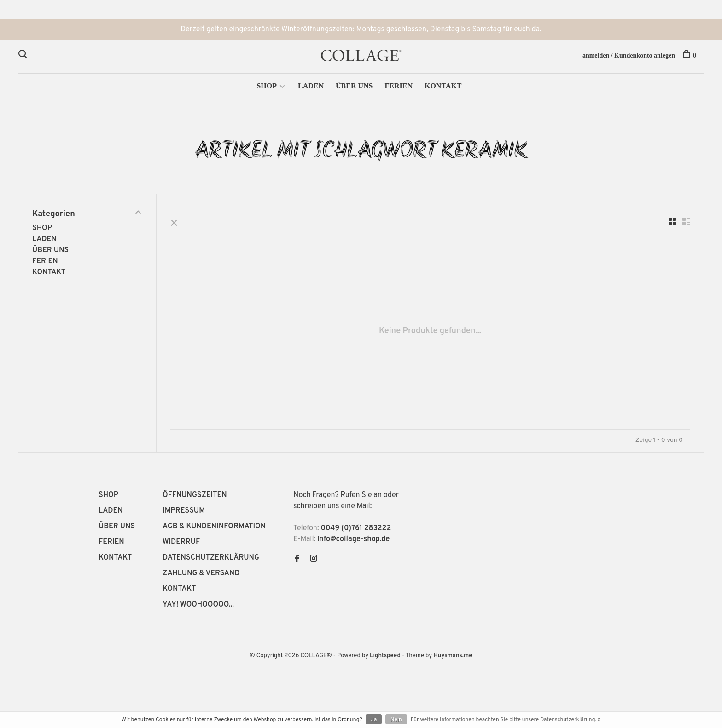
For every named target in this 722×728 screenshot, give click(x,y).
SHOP (267, 86)
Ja (374, 720)
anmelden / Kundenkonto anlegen (629, 55)
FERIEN (398, 86)
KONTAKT (443, 86)
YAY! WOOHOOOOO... (198, 605)
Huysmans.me (453, 656)
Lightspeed (385, 656)
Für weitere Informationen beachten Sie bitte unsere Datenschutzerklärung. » (506, 720)
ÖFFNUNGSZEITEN (195, 495)
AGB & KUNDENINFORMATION (214, 526)
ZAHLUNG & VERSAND (201, 573)
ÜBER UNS (354, 86)
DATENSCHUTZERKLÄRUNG (211, 558)
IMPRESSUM (184, 511)
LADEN (311, 86)
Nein (396, 720)
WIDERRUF (181, 542)
